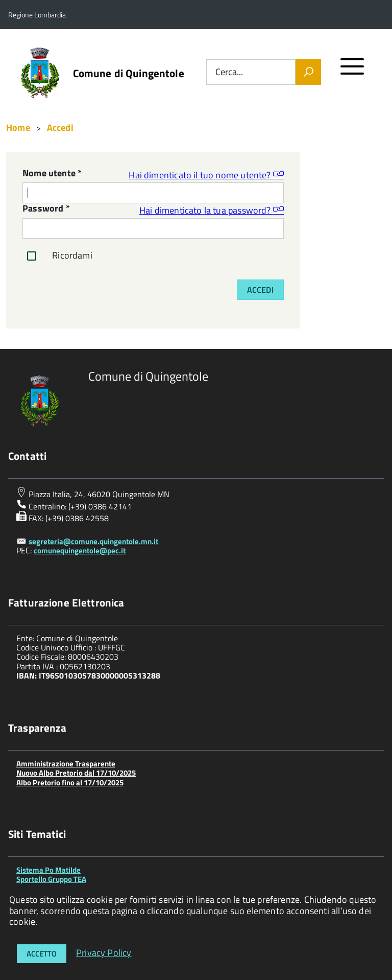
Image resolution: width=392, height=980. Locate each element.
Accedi (260, 290)
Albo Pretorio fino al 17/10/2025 (70, 783)
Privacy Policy (104, 952)
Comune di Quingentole (129, 73)
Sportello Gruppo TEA (51, 879)
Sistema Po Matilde (48, 870)
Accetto (42, 954)
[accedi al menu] (352, 71)
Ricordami (57, 256)
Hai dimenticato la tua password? (212, 210)
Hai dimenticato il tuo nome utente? (206, 174)
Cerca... (229, 72)
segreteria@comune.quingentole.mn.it (93, 541)
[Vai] (308, 72)
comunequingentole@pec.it (80, 551)
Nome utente (52, 174)
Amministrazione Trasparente (66, 764)
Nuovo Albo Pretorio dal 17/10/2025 (76, 773)
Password (46, 209)
